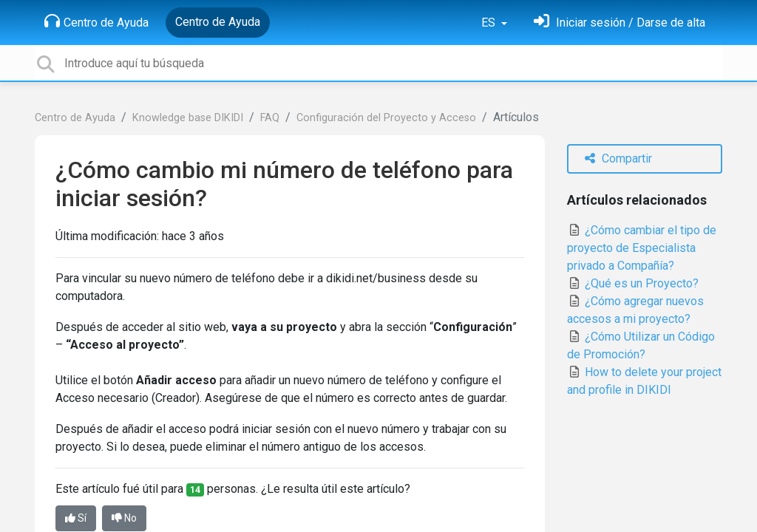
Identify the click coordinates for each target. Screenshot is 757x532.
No (124, 518)
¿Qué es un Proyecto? (633, 283)
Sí (76, 518)
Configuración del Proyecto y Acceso (386, 118)
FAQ (270, 118)
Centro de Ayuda (96, 21)
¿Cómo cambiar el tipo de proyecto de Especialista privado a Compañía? (642, 248)
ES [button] (490, 23)
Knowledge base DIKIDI (188, 118)
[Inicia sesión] (619, 23)
